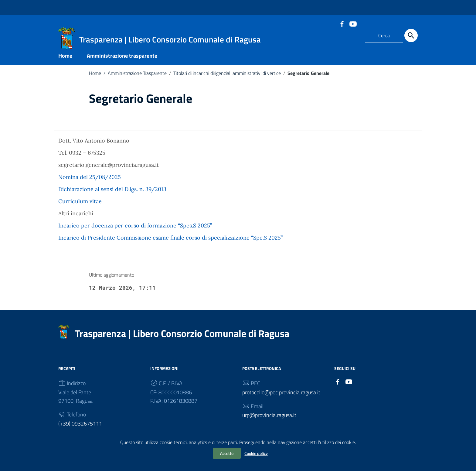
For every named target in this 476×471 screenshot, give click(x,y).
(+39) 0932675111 (80, 427)
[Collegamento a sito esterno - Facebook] (342, 23)
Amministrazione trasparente (122, 59)
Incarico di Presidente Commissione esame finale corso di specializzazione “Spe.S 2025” (170, 241)
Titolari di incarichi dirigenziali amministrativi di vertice (227, 76)
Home (65, 59)
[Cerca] (411, 35)
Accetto (227, 453)
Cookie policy (256, 453)
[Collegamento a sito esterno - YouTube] (353, 23)
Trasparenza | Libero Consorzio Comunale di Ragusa (182, 336)
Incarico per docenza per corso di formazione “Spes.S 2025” (135, 229)
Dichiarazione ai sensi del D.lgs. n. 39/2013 (112, 192)
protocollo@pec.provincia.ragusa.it (281, 395)
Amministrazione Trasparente (134, 76)
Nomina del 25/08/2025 (90, 180)
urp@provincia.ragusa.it (269, 418)
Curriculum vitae (80, 204)
